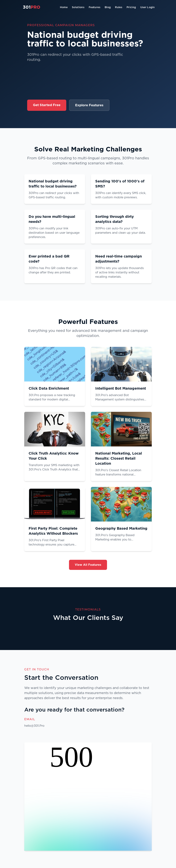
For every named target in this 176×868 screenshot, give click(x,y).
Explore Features (89, 105)
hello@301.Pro (34, 726)
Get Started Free (47, 105)
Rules (119, 7)
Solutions (78, 7)
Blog (108, 7)
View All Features (88, 565)
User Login (148, 7)
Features (95, 7)
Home (64, 7)
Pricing (131, 7)
